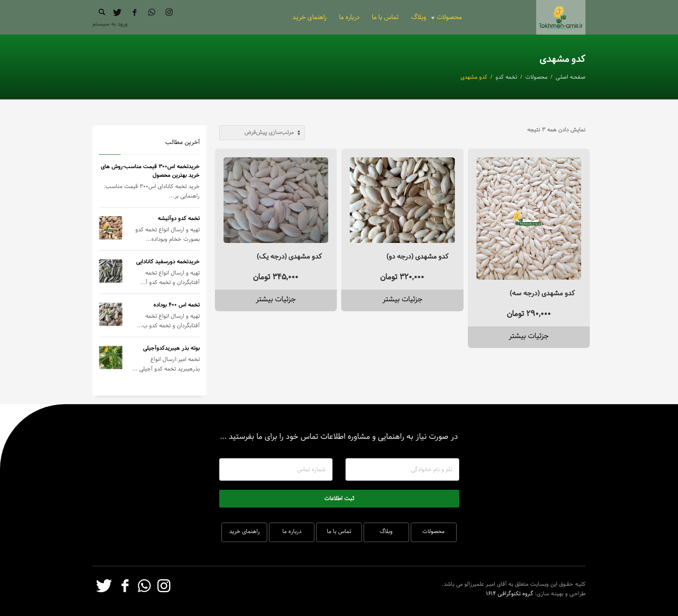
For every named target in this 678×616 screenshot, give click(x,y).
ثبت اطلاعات (339, 498)
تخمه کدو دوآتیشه (179, 218)
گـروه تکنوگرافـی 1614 (510, 594)
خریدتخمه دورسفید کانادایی (168, 262)
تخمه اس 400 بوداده (177, 305)
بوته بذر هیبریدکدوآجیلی (171, 348)
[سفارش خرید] (262, 133)
